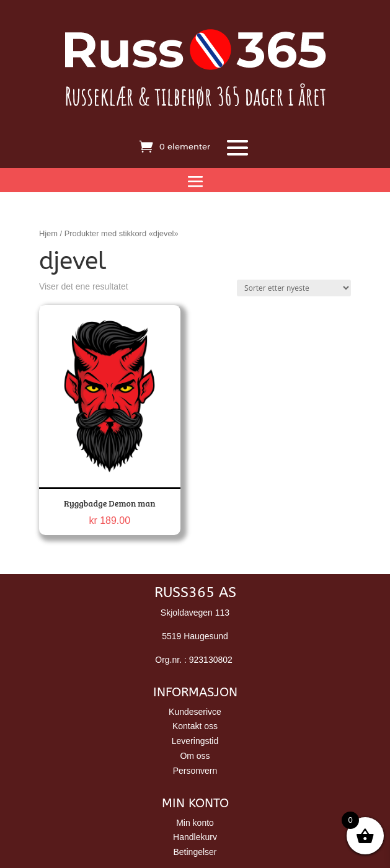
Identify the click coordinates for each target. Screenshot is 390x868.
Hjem (48, 233)
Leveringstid (195, 741)
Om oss (195, 756)
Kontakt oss (195, 726)
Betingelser (195, 852)
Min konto (195, 823)
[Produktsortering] (294, 288)
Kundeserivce (195, 712)
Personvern (195, 771)
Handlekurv (195, 837)
